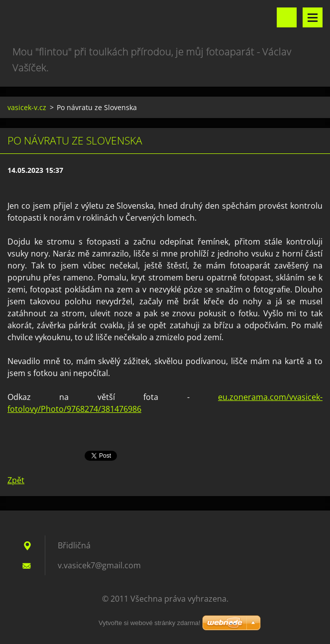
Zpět (16, 480)
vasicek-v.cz (27, 107)
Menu (313, 17)
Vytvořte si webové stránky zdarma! (150, 623)
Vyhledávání (287, 17)
